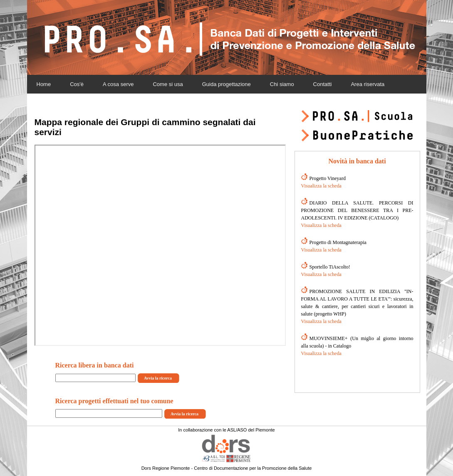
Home (44, 84)
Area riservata (368, 84)
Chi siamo (282, 84)
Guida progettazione (226, 84)
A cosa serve (118, 84)
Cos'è (77, 84)
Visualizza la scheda (321, 186)
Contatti (323, 84)
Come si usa (168, 84)
